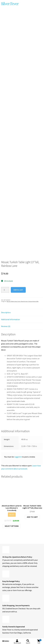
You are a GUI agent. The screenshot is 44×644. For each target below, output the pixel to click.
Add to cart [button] (32, 517)
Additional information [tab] (11, 319)
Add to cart (18, 290)
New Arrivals (24, 301)
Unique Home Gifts (33, 301)
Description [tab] (6, 312)
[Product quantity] (5, 290)
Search (28, 643)
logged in (18, 457)
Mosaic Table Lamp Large (14, 301)
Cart (40, 641)
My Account (17, 643)
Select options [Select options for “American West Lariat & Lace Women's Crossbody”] (12, 526)
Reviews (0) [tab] (6, 326)
